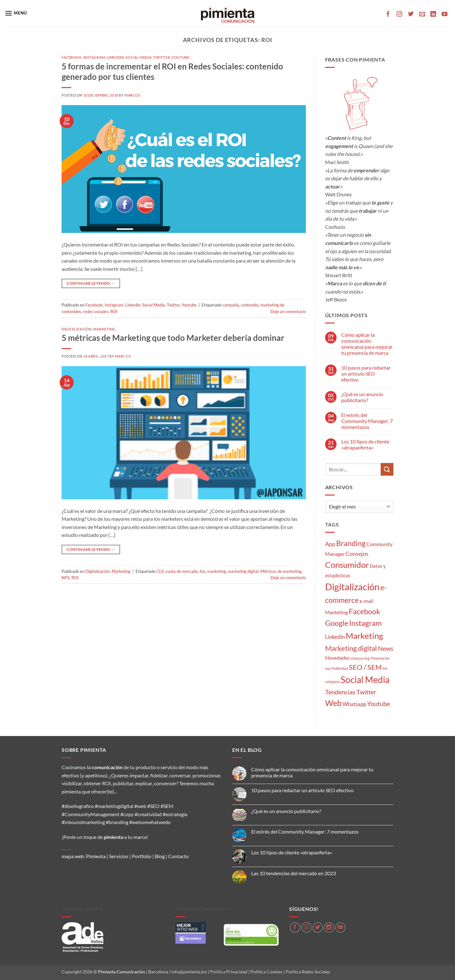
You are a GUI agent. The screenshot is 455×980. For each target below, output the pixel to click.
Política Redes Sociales (308, 972)
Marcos (132, 95)
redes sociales (96, 312)
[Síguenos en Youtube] (445, 15)
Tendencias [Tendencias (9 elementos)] (340, 692)
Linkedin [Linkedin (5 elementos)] (335, 637)
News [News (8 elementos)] (386, 648)
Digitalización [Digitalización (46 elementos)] (352, 587)
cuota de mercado (182, 571)
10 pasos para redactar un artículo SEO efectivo (366, 374)
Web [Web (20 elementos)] (333, 703)
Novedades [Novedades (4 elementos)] (337, 658)
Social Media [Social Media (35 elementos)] (365, 680)
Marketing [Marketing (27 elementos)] (364, 636)
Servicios (119, 856)
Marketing (104, 329)
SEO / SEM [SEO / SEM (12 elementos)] (365, 667)
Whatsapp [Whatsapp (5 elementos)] (354, 704)
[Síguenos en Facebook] (388, 15)
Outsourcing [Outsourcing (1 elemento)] (360, 658)
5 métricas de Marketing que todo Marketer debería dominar (173, 338)
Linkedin (115, 57)
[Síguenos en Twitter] (411, 15)
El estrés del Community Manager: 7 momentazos (367, 421)
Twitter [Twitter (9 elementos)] (366, 692)
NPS (66, 578)
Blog (160, 856)
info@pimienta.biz (189, 972)
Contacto (178, 856)
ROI (114, 312)
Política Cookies (267, 972)
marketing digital (243, 571)
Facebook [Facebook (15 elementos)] (364, 611)
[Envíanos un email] (422, 15)
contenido (250, 305)
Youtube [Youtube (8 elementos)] (379, 704)
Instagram (94, 57)
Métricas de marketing (281, 571)
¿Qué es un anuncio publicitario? (362, 397)
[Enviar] (387, 469)
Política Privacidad (229, 972)
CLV (160, 571)
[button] (16, 13)
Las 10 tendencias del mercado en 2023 (294, 873)
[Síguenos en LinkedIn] (433, 15)
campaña (231, 305)
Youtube (180, 57)
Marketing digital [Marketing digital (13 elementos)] (351, 648)
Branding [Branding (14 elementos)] (351, 543)
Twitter (162, 57)
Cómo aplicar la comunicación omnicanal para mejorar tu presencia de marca (367, 344)
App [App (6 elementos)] (330, 544)
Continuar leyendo (91, 283)
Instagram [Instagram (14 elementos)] (365, 623)
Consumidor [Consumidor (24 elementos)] (347, 565)
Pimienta (96, 856)
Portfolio (142, 856)
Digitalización (77, 329)
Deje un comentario (288, 312)
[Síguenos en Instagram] (399, 15)
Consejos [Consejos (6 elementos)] (357, 554)
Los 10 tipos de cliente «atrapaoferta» (365, 444)
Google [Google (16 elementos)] (337, 623)
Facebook (72, 57)
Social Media (139, 57)
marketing (217, 571)
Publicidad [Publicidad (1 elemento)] (340, 668)
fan (203, 571)
